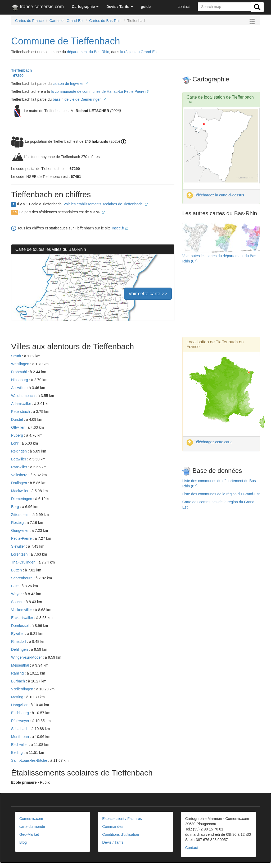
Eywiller (18, 634)
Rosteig (18, 523)
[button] (85, 7)
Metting (18, 697)
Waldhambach (23, 396)
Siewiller (19, 546)
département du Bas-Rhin (88, 52)
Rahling (18, 673)
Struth (17, 356)
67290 (17, 76)
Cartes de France (29, 21)
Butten (17, 570)
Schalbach (20, 729)
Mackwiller (20, 491)
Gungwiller (20, 530)
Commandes (113, 827)
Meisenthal (21, 665)
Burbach (19, 681)
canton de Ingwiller (70, 84)
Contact (192, 848)
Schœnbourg (22, 578)
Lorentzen (20, 554)
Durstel (17, 419)
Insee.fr (120, 228)
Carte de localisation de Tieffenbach (220, 97)
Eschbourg (21, 713)
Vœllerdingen (23, 689)
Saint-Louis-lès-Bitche (30, 760)
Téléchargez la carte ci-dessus (215, 195)
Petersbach (21, 412)
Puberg (18, 435)
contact (184, 7)
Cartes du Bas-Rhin (105, 21)
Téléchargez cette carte (210, 442)
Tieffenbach (21, 70)
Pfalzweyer (21, 721)
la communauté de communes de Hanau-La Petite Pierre (100, 91)
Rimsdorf (19, 641)
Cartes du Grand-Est (66, 21)
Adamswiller (22, 404)
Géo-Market (29, 834)
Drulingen (20, 483)
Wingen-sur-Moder (27, 657)
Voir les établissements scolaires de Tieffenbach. (106, 204)
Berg (15, 507)
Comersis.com (31, 819)
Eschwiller (20, 745)
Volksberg (20, 475)
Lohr (15, 443)
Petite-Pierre (22, 538)
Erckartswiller (23, 618)
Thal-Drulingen (24, 562)
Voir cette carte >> (148, 294)
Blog (23, 842)
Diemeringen (22, 499)
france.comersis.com (37, 8)
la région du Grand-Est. (140, 52)
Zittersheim (21, 515)
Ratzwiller (20, 467)
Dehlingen (20, 649)
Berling (17, 752)
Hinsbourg (20, 380)
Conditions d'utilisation (121, 834)
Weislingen (21, 364)
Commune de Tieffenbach (66, 41)
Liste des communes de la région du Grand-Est (221, 494)
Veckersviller (22, 610)
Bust (15, 586)
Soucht (17, 602)
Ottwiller (18, 427)
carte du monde (32, 827)
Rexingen (19, 451)
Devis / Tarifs (113, 842)
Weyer (17, 594)
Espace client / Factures (122, 819)
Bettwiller (19, 459)
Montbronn (21, 737)
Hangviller (20, 705)
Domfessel (20, 626)
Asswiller (19, 388)
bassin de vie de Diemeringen (79, 99)
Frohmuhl (19, 372)
